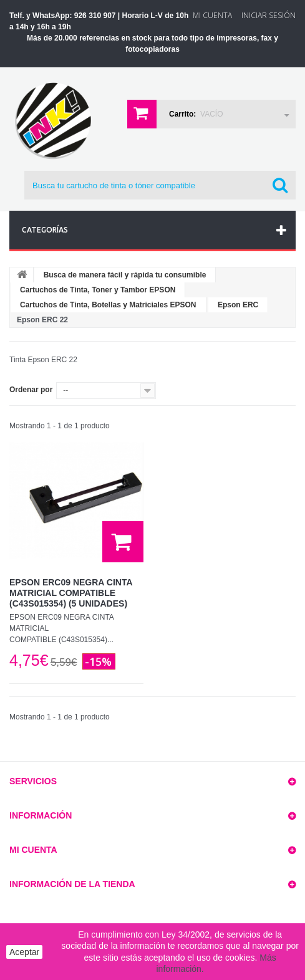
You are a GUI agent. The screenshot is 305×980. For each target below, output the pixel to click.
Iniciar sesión (269, 15)
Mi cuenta (33, 850)
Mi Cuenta (212, 15)
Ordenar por (31, 390)
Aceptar (24, 952)
